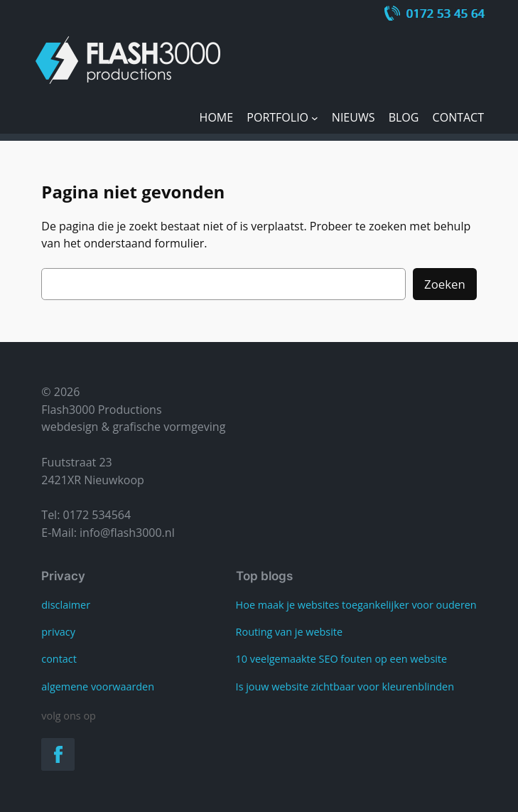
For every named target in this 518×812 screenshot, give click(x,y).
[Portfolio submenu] (315, 118)
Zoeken (445, 284)
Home (217, 117)
